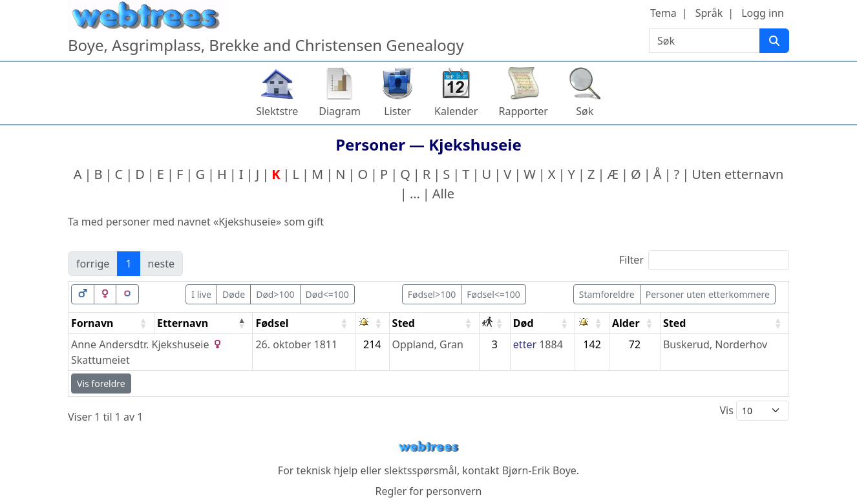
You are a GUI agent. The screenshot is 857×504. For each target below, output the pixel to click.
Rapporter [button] (523, 111)
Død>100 (275, 294)
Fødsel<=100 (493, 294)
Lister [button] (397, 111)
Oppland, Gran (428, 344)
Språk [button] (709, 13)
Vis (754, 411)
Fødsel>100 (432, 294)
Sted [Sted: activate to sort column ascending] (404, 323)
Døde (234, 294)
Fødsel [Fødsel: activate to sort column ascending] (272, 323)
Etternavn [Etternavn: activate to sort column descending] (183, 323)
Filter (704, 260)
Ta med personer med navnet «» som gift (196, 222)
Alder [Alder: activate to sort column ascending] (626, 323)
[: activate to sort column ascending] (373, 323)
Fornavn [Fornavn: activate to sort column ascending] (92, 323)
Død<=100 (327, 294)
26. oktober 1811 (296, 344)
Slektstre (277, 111)
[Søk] (774, 41)
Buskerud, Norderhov (715, 344)
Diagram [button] (340, 111)
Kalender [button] (456, 111)
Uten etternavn (737, 174)
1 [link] (128, 264)
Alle (443, 194)
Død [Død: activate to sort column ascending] (524, 323)
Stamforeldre (607, 294)
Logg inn (763, 13)
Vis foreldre (101, 383)
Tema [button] (663, 13)
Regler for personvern (428, 491)
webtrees (428, 447)
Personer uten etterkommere (708, 294)
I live (201, 294)
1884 (551, 344)
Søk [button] (585, 111)
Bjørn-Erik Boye (539, 470)
